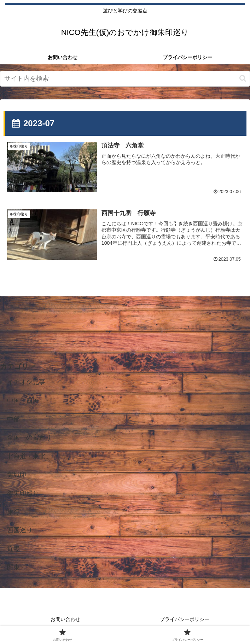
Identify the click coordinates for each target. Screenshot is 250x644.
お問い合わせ (65, 619)
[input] (125, 79)
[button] (243, 78)
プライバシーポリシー (185, 619)
